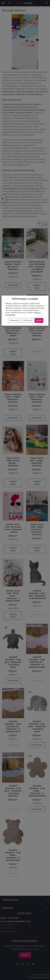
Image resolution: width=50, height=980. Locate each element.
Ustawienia (14, 320)
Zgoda (39, 320)
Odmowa (28, 320)
